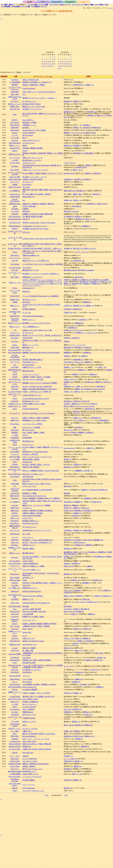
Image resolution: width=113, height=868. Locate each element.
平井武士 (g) (85, 508)
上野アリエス (15, 518)
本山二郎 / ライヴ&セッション (33, 474)
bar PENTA (15, 638)
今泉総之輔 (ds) (88, 530)
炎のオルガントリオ (29, 714)
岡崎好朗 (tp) (79, 323)
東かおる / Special (28, 430)
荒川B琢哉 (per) (100, 557)
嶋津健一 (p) (77, 780)
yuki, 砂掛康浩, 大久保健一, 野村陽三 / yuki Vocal (39, 684)
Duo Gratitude (27, 682)
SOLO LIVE (26, 585)
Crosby (15, 663)
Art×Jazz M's (15, 122)
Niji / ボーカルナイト (30, 704)
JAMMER (15, 739)
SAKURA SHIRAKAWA (31, 409)
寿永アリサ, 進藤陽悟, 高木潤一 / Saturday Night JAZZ (41, 471)
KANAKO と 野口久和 (30, 454)
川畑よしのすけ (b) (70, 379)
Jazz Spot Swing (15, 684)
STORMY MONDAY (15, 248)
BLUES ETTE (15, 148)
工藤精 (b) (89, 566)
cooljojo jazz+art (15, 194)
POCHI (15, 374)
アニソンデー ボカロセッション (33, 791)
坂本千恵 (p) (79, 277)
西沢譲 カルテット (29, 320)
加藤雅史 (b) (89, 362)
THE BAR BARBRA (15, 687)
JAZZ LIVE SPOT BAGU (15, 784)
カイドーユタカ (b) (78, 133)
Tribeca (15, 345)
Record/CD (57, 2)
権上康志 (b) (88, 389)
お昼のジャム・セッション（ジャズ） (36, 170)
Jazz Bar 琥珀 (15, 452)
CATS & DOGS (15, 761)
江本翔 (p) (77, 392)
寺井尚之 (67, 341)
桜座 (15, 427)
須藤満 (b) (76, 508)
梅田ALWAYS (15, 496)
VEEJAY (15, 753)
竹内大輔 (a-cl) (92, 112)
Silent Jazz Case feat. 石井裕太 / (33, 596)
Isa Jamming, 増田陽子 (30, 689)
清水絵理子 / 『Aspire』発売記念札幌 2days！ (38, 540)
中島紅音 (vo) (68, 756)
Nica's (15, 609)
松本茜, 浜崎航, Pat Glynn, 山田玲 (34, 404)
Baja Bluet (15, 166)
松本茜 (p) (67, 404)
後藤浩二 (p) (79, 389)
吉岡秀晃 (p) (76, 564)
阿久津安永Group (28, 441)
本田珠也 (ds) (88, 725)
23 (52, 64)
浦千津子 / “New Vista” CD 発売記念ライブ (37, 542)
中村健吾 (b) (87, 284)
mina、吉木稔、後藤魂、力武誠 (33, 432)
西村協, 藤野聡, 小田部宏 (31, 459)
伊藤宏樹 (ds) (68, 712)
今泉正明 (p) (78, 179)
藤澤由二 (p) (76, 722)
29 (50, 66)
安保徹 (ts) (67, 356)
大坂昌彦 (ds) (68, 179)
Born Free (15, 140)
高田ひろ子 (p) (69, 648)
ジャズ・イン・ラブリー (15, 570)
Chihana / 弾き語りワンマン (32, 395)
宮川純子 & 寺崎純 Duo (30, 702)
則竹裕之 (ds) (89, 382)
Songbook (70, 2)
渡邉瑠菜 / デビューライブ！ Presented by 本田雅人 (40, 383)
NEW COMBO (15, 578)
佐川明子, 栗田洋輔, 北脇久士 (32, 360)
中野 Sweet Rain (15, 580)
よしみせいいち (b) (91, 333)
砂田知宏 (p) (68, 101)
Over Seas (15, 341)
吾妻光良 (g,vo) (69, 467)
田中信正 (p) (73, 554)
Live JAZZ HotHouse (15, 392)
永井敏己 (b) (68, 248)
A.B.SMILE (15, 599)
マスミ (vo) (80, 413)
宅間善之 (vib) (69, 557)
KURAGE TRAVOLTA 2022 (32, 591)
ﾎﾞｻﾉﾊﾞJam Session (29, 788)
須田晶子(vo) (97, 194)
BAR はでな (15, 702)
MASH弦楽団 (27, 438)
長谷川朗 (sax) (81, 191)
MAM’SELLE (15, 534)
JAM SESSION (27, 338)
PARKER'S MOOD (15, 764)
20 (46, 64)
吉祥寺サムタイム (15, 154)
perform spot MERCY (15, 620)
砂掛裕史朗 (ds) (90, 409)
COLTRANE (15, 714)
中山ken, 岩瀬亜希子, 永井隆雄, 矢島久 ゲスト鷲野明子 (41, 498)
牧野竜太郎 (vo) (79, 85)
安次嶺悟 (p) (79, 612)
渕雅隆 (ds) (91, 614)
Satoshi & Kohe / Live (30, 644)
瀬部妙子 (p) (78, 766)
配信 (6, 6)
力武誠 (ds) (90, 432)
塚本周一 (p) (79, 761)
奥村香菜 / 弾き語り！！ (31, 521)
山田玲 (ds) (94, 404)
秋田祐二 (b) (87, 712)
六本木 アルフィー (15, 406)
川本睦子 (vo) (68, 693)
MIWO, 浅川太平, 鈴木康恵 (32, 516)
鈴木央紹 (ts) (68, 401)
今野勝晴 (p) (100, 687)
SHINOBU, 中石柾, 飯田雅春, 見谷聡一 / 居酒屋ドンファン (42, 583)
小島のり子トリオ (29, 638)
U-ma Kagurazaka (15, 268)
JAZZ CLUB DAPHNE (15, 490)
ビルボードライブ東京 (15, 238)
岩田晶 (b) (76, 411)
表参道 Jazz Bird (15, 644)
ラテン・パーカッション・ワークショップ (37, 457)
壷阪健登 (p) (87, 302)
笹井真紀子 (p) (79, 545)
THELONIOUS (15, 125)
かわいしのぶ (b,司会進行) (73, 590)
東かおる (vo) (68, 430)
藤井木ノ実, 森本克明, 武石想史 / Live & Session (39, 734)
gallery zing (15, 542)
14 (48, 62)
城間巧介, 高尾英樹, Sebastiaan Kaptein (35, 764)
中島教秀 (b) (79, 739)
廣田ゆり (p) (78, 418)
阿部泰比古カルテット (30, 588)
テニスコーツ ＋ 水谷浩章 (31, 427)
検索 (4, 5)
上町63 (15, 206)
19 (44, 64)
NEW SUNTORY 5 (15, 777)
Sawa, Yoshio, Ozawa (29, 741)
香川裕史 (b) (90, 641)
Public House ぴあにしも (15, 471)
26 (44, 66)
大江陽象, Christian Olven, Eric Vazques (35, 229)
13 (46, 62)
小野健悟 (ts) (81, 370)
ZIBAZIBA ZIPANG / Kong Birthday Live (36, 603)
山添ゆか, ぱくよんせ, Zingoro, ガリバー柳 (37, 330)
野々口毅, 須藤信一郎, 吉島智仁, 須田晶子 (37, 194)
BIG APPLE (15, 521)
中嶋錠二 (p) (89, 85)
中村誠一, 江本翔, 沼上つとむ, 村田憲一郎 (37, 392)
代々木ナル (15, 101)
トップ (39, 6)
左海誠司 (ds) (76, 682)
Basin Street (15, 430)
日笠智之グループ (29, 545)
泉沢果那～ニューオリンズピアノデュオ (36, 323)
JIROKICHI (15, 591)
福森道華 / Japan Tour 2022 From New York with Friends (41, 353)
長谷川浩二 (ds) (78, 248)
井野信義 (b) (79, 347)
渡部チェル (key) (90, 248)
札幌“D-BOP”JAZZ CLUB (15, 98)
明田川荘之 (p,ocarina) (71, 211)
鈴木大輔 (25, 606)
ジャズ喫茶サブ (15, 191)
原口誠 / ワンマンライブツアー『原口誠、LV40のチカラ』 (43, 335)
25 (42, 66)
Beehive (15, 151)
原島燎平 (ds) (96, 284)
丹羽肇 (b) (77, 731)
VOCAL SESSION (29, 133)
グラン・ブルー (15, 756)
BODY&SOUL (15, 316)
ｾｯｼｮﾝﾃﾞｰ (25, 435)
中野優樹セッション (29, 125)
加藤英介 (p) (78, 513)
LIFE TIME (15, 367)
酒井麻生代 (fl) (76, 284)
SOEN (15, 445)
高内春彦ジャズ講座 (29, 493)
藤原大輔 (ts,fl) (69, 347)
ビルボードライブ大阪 (15, 232)
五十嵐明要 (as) (69, 217)
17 (54, 62)
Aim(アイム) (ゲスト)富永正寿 (33, 379)
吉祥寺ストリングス (15, 104)
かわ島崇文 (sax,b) (92, 602)
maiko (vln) (68, 709)
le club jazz (15, 617)
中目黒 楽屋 (15, 92)
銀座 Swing (15, 511)
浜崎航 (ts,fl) (68, 200)
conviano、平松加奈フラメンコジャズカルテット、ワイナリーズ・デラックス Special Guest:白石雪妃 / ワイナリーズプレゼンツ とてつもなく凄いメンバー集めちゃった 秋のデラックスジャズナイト (42, 283)
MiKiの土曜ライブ (29, 197)
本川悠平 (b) (87, 179)
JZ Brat (15, 252)
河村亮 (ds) (86, 599)
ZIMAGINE (15, 128)
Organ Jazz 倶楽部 (15, 654)
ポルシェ (15, 682)
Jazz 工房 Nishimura (15, 353)
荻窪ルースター (15, 327)
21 (48, 64)
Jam (24, 200)
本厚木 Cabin (15, 508)
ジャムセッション (29, 143)
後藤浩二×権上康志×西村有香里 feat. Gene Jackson (40, 389)
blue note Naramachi (15, 219)
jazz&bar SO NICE (15, 746)
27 (46, 66)
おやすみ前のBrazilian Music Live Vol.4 (36, 399)
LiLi (24, 94)
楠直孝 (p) (67, 133)
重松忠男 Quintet (28, 371)
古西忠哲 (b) (76, 338)
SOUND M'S (15, 672)
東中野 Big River (15, 204)
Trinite (25, 580)
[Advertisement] (56, 36)
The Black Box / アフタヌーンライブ (35, 226)
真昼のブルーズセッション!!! (32, 158)
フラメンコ (26, 676)
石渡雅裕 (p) (86, 226)
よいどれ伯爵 (15, 459)
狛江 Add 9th (15, 170)
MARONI (26, 128)
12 (44, 62)
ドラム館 (15, 704)
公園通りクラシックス (15, 693)
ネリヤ (25, 636)
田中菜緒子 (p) (78, 153)
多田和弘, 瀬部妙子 (29, 766)
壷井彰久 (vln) (76, 580)
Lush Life (15, 505)
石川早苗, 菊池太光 (29, 309)
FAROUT (15, 120)
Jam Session (26, 302)
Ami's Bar (15, 261)
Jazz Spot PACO (15, 561)
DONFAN (15, 583)
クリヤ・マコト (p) (82, 252)
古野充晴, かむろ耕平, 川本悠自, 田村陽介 (37, 660)
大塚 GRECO (15, 255)
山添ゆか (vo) (68, 330)
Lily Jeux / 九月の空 (29, 707)
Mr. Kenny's (15, 557)
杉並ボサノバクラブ (29, 722)
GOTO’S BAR (15, 766)
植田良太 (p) (80, 219)
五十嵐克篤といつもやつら (32, 670)
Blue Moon (15, 338)
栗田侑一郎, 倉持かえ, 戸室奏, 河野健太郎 (37, 744)
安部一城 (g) (99, 653)
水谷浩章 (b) (79, 427)
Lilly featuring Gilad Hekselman (33, 316)
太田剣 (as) (67, 564)
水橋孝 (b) (84, 356)
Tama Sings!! (27, 658)
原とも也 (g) (81, 602)
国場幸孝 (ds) (73, 328)
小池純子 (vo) (89, 173)
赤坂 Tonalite (15, 130)
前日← (47, 795)
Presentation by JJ (28, 288)
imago (15, 462)
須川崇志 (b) (79, 540)
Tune (43, 2)
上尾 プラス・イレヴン (15, 395)
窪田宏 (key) (68, 508)
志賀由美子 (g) (92, 204)
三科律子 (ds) (87, 629)
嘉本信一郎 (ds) (91, 133)
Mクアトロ (15, 769)
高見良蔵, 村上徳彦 (29, 663)
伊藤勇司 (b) (87, 638)
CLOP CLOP (15, 651)
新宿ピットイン (15, 145)
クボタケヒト (27, 508)
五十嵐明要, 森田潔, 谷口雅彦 (32, 217)
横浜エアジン (15, 306)
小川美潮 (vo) (106, 590)
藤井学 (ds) (68, 505)
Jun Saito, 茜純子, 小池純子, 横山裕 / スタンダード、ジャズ (43, 173)
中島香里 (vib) (76, 280)
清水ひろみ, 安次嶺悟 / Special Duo (34, 612)
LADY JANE (15, 347)
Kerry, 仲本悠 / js (28, 120)
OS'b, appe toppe (28, 753)
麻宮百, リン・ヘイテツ (31, 345)
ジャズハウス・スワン (15, 718)
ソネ (15, 330)
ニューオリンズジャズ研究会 (32, 424)
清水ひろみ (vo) (69, 612)
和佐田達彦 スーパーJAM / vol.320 (34, 420)
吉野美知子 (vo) (69, 386)
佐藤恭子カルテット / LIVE (32, 367)
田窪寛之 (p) (92, 115)
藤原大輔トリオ (28, 347)
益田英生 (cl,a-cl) (70, 112)
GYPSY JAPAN (28, 561)
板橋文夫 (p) (68, 145)
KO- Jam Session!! (28, 365)
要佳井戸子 (26, 291)
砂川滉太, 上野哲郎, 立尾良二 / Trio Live (36, 465)
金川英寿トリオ (28, 578)
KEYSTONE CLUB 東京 (15, 596)
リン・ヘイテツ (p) (79, 345)
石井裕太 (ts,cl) (107, 596)
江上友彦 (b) (93, 490)
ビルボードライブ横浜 (15, 245)
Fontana (15, 377)
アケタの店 (15, 211)
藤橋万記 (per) (87, 280)
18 (42, 64)
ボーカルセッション (29, 101)
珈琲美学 (15, 85)
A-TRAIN (15, 465)
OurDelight (15, 401)
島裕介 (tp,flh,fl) (69, 596)
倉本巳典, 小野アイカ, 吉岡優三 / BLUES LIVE (38, 697)
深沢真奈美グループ (29, 771)
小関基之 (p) (81, 641)
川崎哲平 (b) (99, 382)
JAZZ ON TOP (15, 612)
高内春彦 (67, 493)
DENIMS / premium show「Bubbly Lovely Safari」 (39, 223)
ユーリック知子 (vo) (71, 759)
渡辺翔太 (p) (68, 574)
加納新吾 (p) (78, 502)
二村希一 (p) (79, 386)
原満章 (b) (89, 165)
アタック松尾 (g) (79, 420)
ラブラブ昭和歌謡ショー (31, 327)
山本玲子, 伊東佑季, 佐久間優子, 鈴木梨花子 (38, 511)
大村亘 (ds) (102, 367)
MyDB (30, 2)
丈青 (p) (66, 406)
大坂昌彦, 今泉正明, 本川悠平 (32, 179)
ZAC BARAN (15, 477)
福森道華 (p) (68, 353)
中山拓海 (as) (92, 552)
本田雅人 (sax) (69, 382)
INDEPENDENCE (15, 226)
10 (54, 59)
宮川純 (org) (77, 401)
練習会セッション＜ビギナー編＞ (34, 106)
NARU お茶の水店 (15, 179)
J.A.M (24, 406)
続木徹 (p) (67, 338)
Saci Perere (15, 80)
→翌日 (65, 795)
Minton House (15, 424)
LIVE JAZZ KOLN (15, 474)
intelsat (15, 636)
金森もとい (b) (102, 115)
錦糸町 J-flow (15, 106)
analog (15, 707)
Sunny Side (15, 670)
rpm (15, 365)
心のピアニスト (28, 518)
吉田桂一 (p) (77, 200)
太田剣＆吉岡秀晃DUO (30, 564)
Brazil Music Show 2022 (30, 523)
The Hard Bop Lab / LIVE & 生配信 (34, 130)
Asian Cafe (15, 629)
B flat (15, 114)
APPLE (15, 309)
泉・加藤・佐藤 (28, 651)
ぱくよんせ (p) (79, 330)
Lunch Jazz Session (29, 88)
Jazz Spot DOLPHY (15, 564)
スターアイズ (15, 362)
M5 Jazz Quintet (28, 135)
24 (54, 64)
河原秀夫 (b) (77, 101)
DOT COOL (15, 759)
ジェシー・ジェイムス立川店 (15, 173)
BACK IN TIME (15, 177)
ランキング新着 (43, 5)
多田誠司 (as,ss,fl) (79, 306)
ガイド (12, 5)
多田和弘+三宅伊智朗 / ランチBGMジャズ (37, 82)
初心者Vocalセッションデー (32, 160)
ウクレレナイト (28, 537)
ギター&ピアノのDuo (30, 761)
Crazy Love (15, 418)
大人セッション (28, 445)
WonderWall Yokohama (15, 320)
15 (50, 62)
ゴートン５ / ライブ (29, 620)
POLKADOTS (15, 467)
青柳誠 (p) (75, 505)
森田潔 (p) (78, 217)
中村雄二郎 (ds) (96, 502)
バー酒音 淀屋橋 (15, 774)
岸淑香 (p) (67, 280)
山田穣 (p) (76, 609)
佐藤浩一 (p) (78, 693)
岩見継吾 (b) (77, 145)
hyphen (15, 399)
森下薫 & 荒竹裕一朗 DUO (32, 104)
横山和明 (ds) (85, 609)
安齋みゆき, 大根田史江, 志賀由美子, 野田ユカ (38, 204)
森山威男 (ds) (68, 552)
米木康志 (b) (79, 725)
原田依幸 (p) (68, 549)
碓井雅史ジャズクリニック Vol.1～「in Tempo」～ (40, 98)
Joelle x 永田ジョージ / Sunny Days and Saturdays (39, 92)
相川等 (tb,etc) (79, 736)
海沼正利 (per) (85, 282)
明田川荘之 (26, 211)
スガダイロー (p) (70, 163)
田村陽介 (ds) (98, 660)
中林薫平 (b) (77, 530)
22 (50, 64)
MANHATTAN (15, 660)
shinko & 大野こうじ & (30, 774)
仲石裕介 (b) (77, 629)
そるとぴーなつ (15, 530)
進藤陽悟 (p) (79, 471)
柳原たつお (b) (78, 170)
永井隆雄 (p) (88, 498)
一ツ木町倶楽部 (15, 82)
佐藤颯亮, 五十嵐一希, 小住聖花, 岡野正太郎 (38, 214)
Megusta (15, 788)
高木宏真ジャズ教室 (29, 122)
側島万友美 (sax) (69, 191)
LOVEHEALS (27, 672)
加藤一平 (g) (79, 651)
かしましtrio (27, 313)
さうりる (15, 135)
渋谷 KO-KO (15, 626)
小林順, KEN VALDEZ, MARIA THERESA (37, 749)
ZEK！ (25, 725)
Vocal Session (27, 185)
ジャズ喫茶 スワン (15, 588)
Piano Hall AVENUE (15, 350)
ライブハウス (60, 5)
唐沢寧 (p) (76, 643)
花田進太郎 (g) (69, 761)
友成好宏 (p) (83, 320)
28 (48, 66)
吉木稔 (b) (74, 432)
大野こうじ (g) (77, 774)
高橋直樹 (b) (85, 746)
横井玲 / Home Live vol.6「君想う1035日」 (37, 484)
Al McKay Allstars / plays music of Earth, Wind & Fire (40, 239)
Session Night (27, 632)
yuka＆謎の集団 (28, 614)
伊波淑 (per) (93, 374)
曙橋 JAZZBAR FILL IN (15, 527)
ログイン (111, 8)
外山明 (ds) (88, 347)
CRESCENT (15, 614)
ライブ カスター (15, 158)
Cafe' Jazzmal (15, 264)
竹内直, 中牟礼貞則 (29, 206)
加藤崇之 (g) (79, 679)
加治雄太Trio (27, 746)
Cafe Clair (15, 270)
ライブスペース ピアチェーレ (15, 88)
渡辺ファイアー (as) (80, 552)
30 (52, 66)
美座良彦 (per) (69, 736)
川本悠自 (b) (89, 660)
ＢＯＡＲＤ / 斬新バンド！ (32, 570)
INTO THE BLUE (15, 143)
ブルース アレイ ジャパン (15, 383)
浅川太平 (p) (76, 516)
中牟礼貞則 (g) (77, 206)
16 (52, 62)
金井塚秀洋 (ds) (96, 418)
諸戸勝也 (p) (79, 333)
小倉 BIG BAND (15, 335)
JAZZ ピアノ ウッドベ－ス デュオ (36, 739)
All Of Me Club (15, 109)
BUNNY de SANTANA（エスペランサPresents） (39, 413)
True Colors (26, 187)
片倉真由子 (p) (77, 709)
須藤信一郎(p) (77, 194)
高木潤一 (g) (89, 471)
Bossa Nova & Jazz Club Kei (15, 666)
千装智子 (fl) (68, 313)
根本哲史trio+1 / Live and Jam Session (35, 452)
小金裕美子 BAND (29, 718)
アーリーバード (15, 258)
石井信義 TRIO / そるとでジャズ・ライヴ (37, 530)
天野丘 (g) (78, 638)
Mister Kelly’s (15, 574)
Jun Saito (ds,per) (69, 173)
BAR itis (15, 689)
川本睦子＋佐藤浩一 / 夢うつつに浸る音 (36, 693)
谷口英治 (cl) (68, 780)
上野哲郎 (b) (77, 465)
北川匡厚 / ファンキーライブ (32, 109)
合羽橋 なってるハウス (15, 549)
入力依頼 (33, 5)
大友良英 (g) (68, 592)
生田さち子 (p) (69, 566)
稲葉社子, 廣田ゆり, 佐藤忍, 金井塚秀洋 (36, 418)
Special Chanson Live (29, 687)
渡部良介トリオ (28, 599)
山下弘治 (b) (68, 609)
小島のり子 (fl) (69, 638)
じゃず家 (15, 160)
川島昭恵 (25, 209)
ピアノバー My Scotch (15, 291)
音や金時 (15, 209)
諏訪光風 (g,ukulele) (71, 270)
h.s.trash (15, 648)
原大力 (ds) (86, 401)
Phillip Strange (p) (80, 542)
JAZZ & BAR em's (15, 217)
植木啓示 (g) (68, 788)
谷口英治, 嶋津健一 (29, 780)
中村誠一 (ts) (68, 392)
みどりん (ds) (90, 406)
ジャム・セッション (29, 486)
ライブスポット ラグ (15, 274)
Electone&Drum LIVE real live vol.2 (34, 496)
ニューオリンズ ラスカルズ (32, 777)
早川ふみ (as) (79, 362)
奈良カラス (26, 219)
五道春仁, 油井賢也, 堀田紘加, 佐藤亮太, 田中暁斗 (39, 624)
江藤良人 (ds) (68, 731)
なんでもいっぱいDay (30, 729)
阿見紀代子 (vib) (79, 261)
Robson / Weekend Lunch (31, 80)
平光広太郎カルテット (30, 362)
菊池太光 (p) (78, 309)
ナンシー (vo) (68, 666)
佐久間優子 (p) (88, 511)
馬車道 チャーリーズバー (15, 632)
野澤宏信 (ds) (96, 128)
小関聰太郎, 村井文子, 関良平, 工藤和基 (36, 626)
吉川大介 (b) (95, 670)
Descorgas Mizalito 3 (29, 736)
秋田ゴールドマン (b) (77, 406)
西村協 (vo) (68, 459)
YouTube (21, 6)
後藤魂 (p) (82, 432)
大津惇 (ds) (98, 596)
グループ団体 (101, 5)
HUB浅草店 (15, 438)
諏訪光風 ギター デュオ (31, 270)
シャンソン (26, 258)
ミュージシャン (83, 5)
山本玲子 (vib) (69, 511)
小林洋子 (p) (68, 306)
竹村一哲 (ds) (88, 540)
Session (25, 151)
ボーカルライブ (28, 182)
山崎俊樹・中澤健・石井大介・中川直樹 (36, 377)
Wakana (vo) (80, 672)
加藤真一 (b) (90, 306)
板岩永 (25, 145)
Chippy (15, 791)
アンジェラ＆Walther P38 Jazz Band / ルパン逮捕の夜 (40, 296)
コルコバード (15, 182)
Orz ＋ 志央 (26, 534)
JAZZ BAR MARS (15, 606)
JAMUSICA (15, 540)
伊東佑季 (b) (78, 511)
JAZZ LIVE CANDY (15, 699)
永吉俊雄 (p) (86, 125)
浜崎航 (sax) (75, 404)
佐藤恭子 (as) (69, 367)
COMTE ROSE (15, 197)
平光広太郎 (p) (69, 362)
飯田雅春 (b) (87, 583)
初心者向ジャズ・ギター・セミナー (35, 177)
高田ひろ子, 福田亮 (29, 648)
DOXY (15, 409)
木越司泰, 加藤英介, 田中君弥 (32, 513)
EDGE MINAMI (28, 477)
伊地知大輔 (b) (89, 153)
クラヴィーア (15, 566)
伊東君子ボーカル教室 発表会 (33, 617)
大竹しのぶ (26, 232)
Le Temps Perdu (15, 697)
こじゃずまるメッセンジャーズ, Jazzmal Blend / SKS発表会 (43, 264)
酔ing (15, 734)
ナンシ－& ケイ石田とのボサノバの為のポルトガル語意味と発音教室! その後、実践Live (43, 666)
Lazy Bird (15, 712)
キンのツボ (15, 454)
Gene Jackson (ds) (99, 389)
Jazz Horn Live (27, 462)
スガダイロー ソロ (29, 163)
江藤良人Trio (27, 731)
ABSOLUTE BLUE (15, 187)
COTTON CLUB (15, 223)
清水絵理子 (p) (69, 540)
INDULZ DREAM (15, 744)
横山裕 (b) (98, 173)
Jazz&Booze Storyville (15, 780)
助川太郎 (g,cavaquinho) (86, 270)
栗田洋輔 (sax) (79, 360)
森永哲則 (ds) (103, 490)
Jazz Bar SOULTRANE (15, 200)
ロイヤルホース (15, 413)
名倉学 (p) (74, 614)
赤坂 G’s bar (15, 420)
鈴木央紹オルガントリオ (31, 401)
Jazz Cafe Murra (15, 360)
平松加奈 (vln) (97, 280)
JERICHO (15, 214)
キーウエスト (27, 350)
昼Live (25, 138)
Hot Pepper (15, 498)
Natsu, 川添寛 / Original (30, 699)
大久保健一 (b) (85, 684)
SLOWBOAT (15, 658)
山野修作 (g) (87, 353)
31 (61, 69)
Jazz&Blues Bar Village (15, 441)
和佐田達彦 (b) (104, 420)
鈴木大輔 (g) (68, 606)
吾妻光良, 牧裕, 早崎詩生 (31, 467)
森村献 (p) (76, 374)
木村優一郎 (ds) (81, 167)
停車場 (15, 185)
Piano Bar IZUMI (15, 676)
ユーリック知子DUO (30, 759)
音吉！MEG (15, 94)
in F (15, 486)
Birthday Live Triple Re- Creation (33, 641)
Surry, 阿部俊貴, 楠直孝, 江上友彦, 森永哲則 (37, 490)
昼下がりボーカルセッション (32, 769)
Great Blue (15, 585)
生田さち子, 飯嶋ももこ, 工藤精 (33, 566)
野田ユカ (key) (103, 204)
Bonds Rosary (15, 523)
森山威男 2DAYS (28, 553)
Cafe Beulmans (15, 709)
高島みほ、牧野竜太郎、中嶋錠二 (34, 85)
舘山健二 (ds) (101, 658)
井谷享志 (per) (97, 580)
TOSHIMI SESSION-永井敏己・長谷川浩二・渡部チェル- (42, 248)
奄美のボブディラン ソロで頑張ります (36, 261)
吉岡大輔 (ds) (101, 386)
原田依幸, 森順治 (28, 549)
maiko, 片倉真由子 (29, 709)
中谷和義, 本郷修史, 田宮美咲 (32, 148)
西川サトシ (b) (90, 219)
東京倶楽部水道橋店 (15, 771)
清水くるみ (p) (69, 725)
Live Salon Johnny (15, 749)
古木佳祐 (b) (87, 128)
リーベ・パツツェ (29, 785)
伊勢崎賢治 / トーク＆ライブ (32, 277)
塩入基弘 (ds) (88, 714)
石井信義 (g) (68, 530)
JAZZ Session (27, 629)
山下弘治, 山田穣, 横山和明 (32, 609)
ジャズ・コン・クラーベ (31, 374)
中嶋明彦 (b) (89, 545)
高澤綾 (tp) (104, 282)
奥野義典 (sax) (98, 540)
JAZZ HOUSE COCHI (15, 725)
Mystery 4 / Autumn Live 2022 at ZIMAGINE (37, 386)
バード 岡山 (15, 731)
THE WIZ (15, 389)
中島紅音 (25, 756)
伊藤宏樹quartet (28, 712)
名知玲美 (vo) (95, 282)
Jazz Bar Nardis (15, 163)
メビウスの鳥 (27, 679)
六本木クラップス (15, 283)
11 (42, 62)
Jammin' (15, 133)
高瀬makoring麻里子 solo (31, 255)
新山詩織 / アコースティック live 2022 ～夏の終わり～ (41, 274)
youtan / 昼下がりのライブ (31, 140)
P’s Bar (15, 288)
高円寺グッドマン (15, 729)
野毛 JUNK (15, 736)
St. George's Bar (15, 741)
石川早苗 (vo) (68, 309)
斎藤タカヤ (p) (89, 736)
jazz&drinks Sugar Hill (15, 313)
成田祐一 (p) (78, 128)
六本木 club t (15, 603)
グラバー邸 (15, 138)
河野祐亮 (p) (80, 596)
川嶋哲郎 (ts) (102, 552)
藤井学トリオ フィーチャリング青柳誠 (36, 505)
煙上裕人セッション (29, 300)
